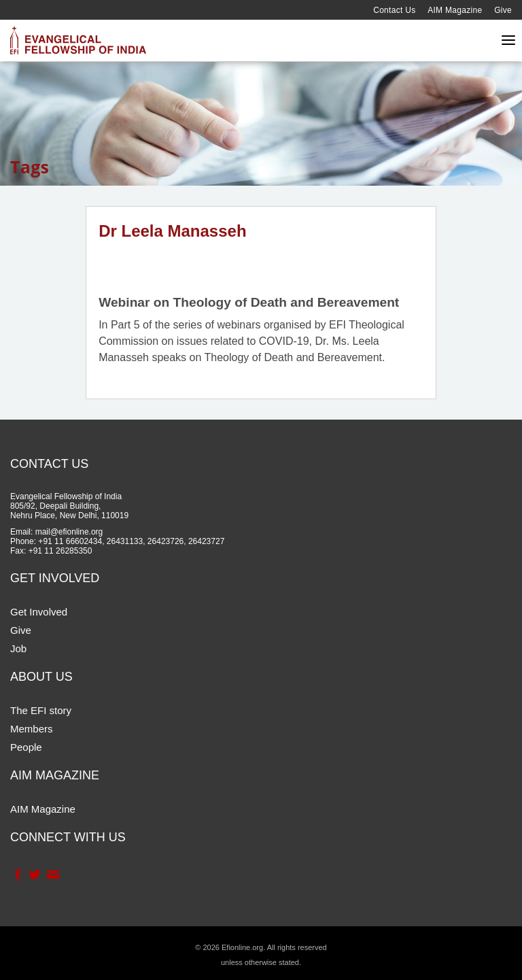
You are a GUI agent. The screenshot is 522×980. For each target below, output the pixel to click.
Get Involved (39, 612)
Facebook (17, 875)
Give (503, 10)
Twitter (34, 875)
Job (18, 648)
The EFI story (41, 710)
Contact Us (394, 10)
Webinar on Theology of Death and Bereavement (249, 302)
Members (32, 729)
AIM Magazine (455, 10)
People (26, 747)
